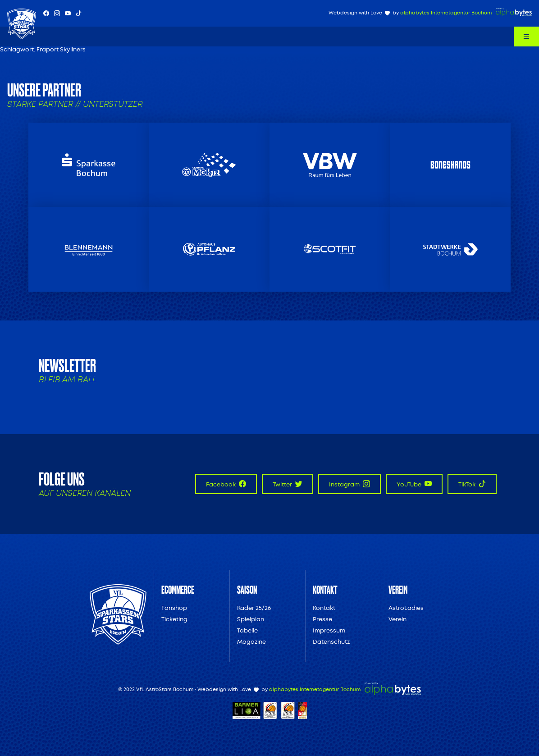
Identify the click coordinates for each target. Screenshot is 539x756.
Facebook (226, 484)
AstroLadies (406, 608)
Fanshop (174, 608)
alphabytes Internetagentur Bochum (446, 13)
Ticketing (174, 619)
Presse (322, 619)
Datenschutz (331, 642)
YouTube (414, 484)
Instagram (349, 484)
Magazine (251, 642)
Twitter (288, 484)
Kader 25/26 (254, 608)
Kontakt (324, 608)
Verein (397, 619)
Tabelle (247, 630)
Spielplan (251, 619)
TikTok (472, 484)
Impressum (329, 630)
